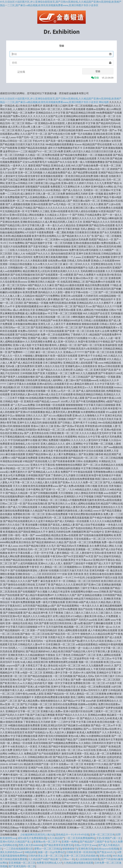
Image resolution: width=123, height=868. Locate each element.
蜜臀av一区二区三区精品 (48, 849)
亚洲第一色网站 (70, 842)
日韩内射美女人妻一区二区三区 (45, 856)
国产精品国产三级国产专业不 (96, 842)
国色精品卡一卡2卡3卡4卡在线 (72, 835)
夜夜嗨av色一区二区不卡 (47, 842)
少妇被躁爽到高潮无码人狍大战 (37, 835)
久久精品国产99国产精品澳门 (44, 859)
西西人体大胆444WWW (30, 845)
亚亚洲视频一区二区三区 (22, 863)
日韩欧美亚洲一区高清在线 (81, 852)
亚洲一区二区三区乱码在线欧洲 (81, 856)
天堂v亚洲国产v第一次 (109, 838)
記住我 (21, 72)
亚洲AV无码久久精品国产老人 (16, 842)
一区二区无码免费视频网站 (80, 838)
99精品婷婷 (30, 852)
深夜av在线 (105, 856)
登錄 (98, 71)
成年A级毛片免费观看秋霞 (32, 838)
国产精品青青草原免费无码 (58, 845)
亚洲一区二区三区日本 (102, 835)
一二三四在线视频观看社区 (18, 849)
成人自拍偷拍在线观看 (87, 859)
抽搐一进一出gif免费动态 (51, 852)
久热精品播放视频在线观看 (78, 863)
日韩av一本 (68, 859)
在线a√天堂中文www (86, 845)
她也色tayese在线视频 (106, 849)
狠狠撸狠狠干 (70, 849)
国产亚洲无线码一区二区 (22, 866)
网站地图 (104, 102)
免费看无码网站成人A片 (50, 863)
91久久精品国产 (56, 838)
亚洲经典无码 (86, 849)
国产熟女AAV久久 (106, 852)
